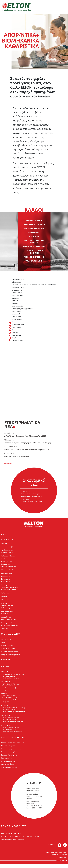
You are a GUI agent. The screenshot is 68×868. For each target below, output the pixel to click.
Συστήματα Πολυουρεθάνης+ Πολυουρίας (7, 606)
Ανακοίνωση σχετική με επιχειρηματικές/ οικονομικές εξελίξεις (28, 443)
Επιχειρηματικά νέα (8, 764)
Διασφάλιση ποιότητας (9, 653)
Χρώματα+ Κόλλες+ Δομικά (8, 558)
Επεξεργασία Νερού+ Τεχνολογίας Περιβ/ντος (10, 625)
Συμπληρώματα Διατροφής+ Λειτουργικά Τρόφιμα (9, 565)
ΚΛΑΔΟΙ (5, 535)
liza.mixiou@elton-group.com (32, 386)
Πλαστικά (5, 600)
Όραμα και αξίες (7, 646)
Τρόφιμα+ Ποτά (7, 574)
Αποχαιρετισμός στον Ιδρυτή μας (17, 456)
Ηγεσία (4, 643)
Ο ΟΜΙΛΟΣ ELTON (11, 635)
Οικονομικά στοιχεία (8, 755)
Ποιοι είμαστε (6, 640)
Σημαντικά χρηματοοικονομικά (12, 752)
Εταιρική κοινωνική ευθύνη (11, 656)
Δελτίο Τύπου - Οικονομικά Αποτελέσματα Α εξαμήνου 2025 (27, 449)
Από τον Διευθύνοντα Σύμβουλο (13, 745)
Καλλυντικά (5, 593)
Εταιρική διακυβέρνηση (9, 758)
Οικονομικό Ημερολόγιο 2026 (32, 502)
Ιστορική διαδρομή (8, 650)
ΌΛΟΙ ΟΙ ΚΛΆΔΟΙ (7, 540)
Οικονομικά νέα (7, 761)
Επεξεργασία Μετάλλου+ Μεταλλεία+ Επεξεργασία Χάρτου (10, 588)
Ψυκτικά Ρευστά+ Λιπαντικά (7, 613)
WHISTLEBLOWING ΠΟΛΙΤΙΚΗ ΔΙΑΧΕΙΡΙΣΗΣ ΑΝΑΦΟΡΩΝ (21, 838)
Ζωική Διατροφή (7, 547)
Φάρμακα (5, 597)
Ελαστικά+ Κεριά (7, 570)
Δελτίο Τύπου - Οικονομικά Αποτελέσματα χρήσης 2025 (25, 436)
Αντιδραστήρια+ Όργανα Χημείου (7, 552)
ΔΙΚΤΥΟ (5, 668)
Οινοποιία (5, 629)
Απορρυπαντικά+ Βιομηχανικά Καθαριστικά (7, 580)
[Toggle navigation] (64, 7)
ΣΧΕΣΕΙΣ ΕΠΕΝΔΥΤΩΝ (13, 740)
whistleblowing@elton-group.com (12, 843)
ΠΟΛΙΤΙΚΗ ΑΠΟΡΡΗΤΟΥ (14, 829)
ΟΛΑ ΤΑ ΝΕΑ (8, 463)
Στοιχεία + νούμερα (8, 748)
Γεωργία (4, 544)
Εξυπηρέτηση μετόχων (9, 770)
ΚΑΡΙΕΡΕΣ (6, 661)
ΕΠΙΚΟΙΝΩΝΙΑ (34, 785)
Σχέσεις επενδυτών (8, 767)
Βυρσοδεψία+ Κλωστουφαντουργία (9, 619)
